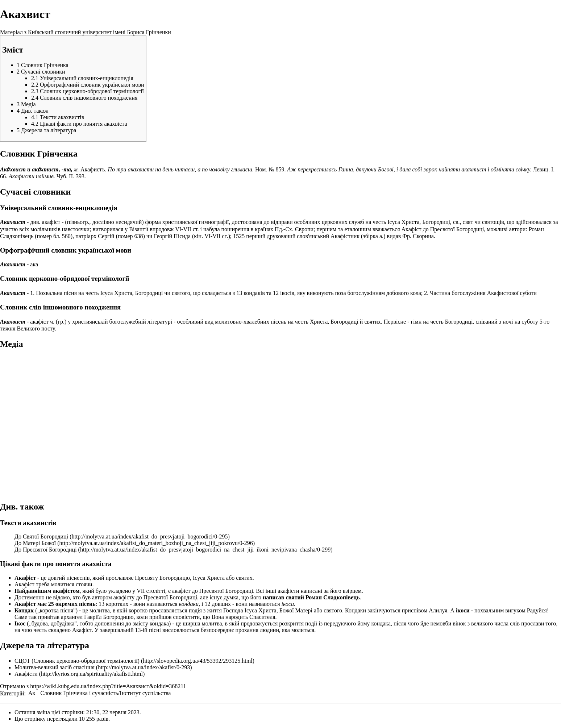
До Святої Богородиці (41, 536)
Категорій (12, 693)
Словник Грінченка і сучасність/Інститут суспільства (105, 693)
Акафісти (26, 674)
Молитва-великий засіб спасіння (55, 667)
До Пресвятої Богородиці (46, 550)
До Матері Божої (35, 543)
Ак (32, 693)
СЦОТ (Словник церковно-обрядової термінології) (77, 661)
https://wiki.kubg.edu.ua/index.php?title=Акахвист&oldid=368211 (108, 686)
